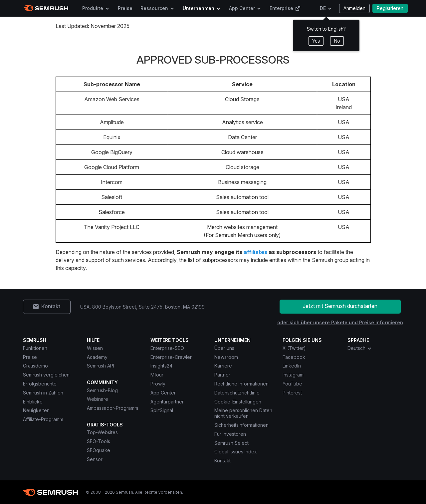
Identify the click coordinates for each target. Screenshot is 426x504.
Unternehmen (199, 8)
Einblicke (33, 402)
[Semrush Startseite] (46, 8)
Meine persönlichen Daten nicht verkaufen (243, 413)
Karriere (223, 366)
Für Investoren (230, 434)
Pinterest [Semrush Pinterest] (292, 393)
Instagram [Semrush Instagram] (293, 375)
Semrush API (101, 366)
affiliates (255, 252)
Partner (222, 375)
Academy (97, 357)
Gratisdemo (35, 366)
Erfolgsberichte (40, 384)
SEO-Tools (99, 441)
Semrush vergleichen (46, 375)
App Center (242, 8)
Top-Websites (102, 432)
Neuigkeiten (36, 410)
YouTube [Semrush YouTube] (292, 384)
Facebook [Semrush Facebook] (294, 357)
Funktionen (35, 348)
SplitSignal (162, 410)
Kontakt (222, 461)
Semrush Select (231, 443)
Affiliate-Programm (43, 419)
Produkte (93, 8)
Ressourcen (154, 8)
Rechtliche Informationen (241, 384)
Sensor (95, 459)
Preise (125, 8)
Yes (316, 41)
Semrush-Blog (102, 390)
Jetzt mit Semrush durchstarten (340, 306)
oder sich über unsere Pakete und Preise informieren (340, 322)
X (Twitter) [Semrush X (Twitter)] (294, 348)
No (337, 41)
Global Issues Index (236, 452)
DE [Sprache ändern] (323, 8)
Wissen (95, 348)
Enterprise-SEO (167, 348)
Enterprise (285, 8)
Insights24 (161, 366)
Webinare (98, 399)
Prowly (158, 384)
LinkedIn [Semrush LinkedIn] (292, 366)
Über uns (224, 348)
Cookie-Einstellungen (238, 402)
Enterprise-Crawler (171, 357)
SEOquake (99, 450)
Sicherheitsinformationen (241, 425)
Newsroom (226, 357)
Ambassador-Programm (112, 408)
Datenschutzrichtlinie (237, 393)
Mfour (157, 375)
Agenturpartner (167, 402)
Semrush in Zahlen (43, 393)
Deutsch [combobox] (360, 348)
